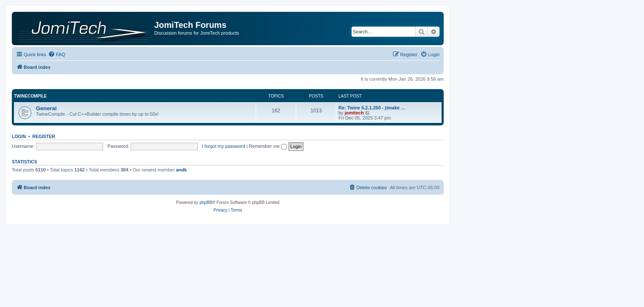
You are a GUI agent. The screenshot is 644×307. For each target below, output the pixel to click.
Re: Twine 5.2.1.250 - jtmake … (372, 108)
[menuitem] (57, 54)
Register (44, 136)
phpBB (206, 202)
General (46, 108)
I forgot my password (224, 146)
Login (19, 136)
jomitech (354, 113)
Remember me (268, 146)
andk (181, 170)
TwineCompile (30, 96)
